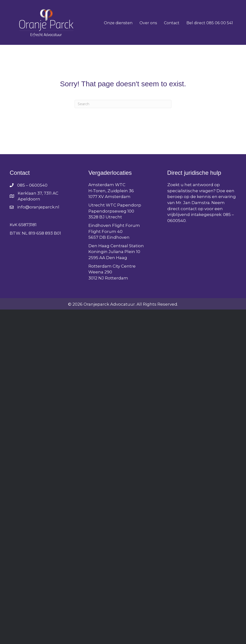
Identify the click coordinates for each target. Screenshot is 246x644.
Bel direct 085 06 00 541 (210, 23)
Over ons (148, 23)
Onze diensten (118, 23)
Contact (172, 23)
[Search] (123, 104)
